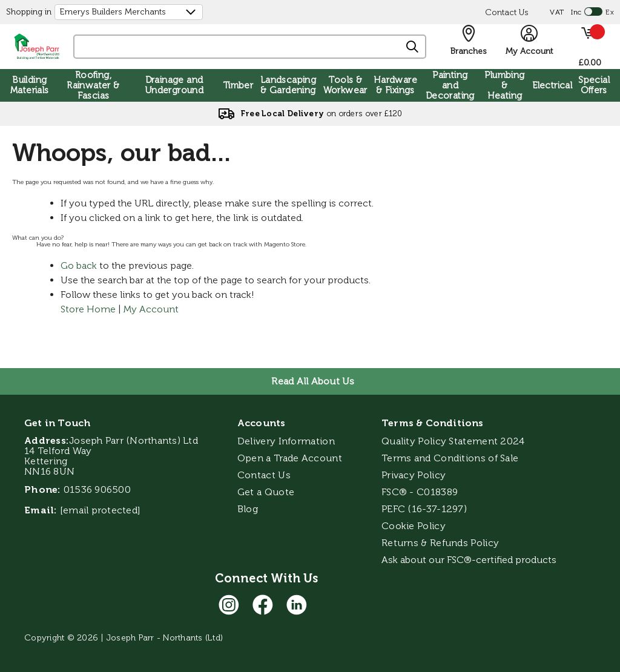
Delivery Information (286, 441)
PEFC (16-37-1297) (425, 509)
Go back (79, 265)
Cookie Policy (414, 526)
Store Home (88, 309)
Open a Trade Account (290, 458)
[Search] (413, 47)
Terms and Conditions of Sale (450, 458)
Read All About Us (313, 381)
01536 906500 (97, 489)
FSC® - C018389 (420, 492)
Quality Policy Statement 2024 (453, 441)
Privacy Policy (414, 475)
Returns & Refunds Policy (440, 543)
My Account (151, 309)
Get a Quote (266, 492)
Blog (248, 509)
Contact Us (507, 12)
